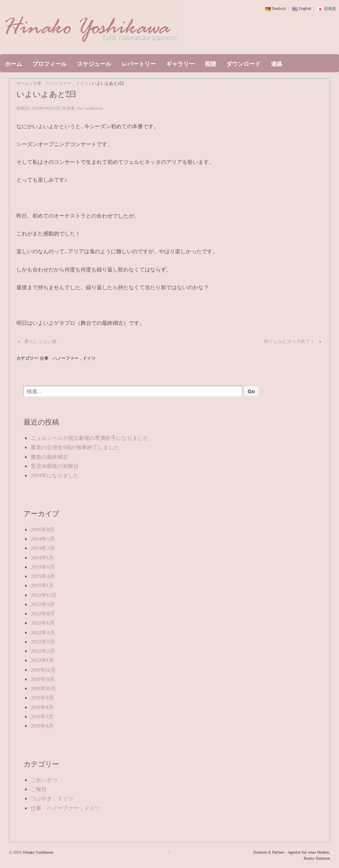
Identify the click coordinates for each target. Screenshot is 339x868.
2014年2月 (43, 548)
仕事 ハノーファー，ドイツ (61, 83)
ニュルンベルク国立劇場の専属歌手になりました (89, 438)
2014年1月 (42, 558)
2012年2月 (43, 651)
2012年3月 (43, 642)
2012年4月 (43, 632)
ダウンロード (243, 64)
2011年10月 (43, 688)
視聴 (210, 64)
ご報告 (39, 789)
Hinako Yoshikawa (37, 852)
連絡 (277, 64)
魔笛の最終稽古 (49, 457)
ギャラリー (180, 64)
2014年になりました (55, 475)
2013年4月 (43, 576)
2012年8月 (43, 614)
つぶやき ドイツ (52, 798)
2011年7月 (42, 716)
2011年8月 (42, 707)
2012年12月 (44, 595)
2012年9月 (43, 604)
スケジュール (94, 64)
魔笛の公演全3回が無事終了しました (75, 447)
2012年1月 (42, 660)
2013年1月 (42, 585)
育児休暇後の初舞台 (55, 466)
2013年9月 (43, 567)
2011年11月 (43, 679)
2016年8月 (43, 529)
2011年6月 (42, 726)
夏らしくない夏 (40, 341)
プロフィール (50, 64)
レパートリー (139, 64)
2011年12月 (43, 670)
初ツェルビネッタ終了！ (289, 341)
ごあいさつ (44, 780)
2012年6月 (43, 623)
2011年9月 (42, 698)
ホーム (14, 64)
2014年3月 (43, 539)
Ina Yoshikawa (90, 108)
